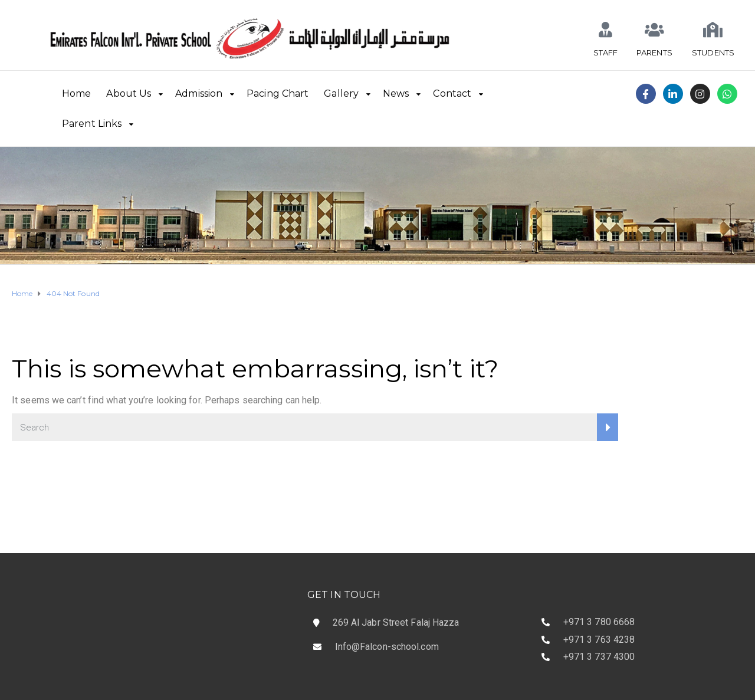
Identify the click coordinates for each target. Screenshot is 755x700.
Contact (452, 93)
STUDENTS (713, 52)
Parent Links (92, 124)
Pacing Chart (278, 93)
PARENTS (654, 52)
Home (76, 93)
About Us (129, 93)
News (396, 93)
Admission (199, 93)
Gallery (341, 93)
